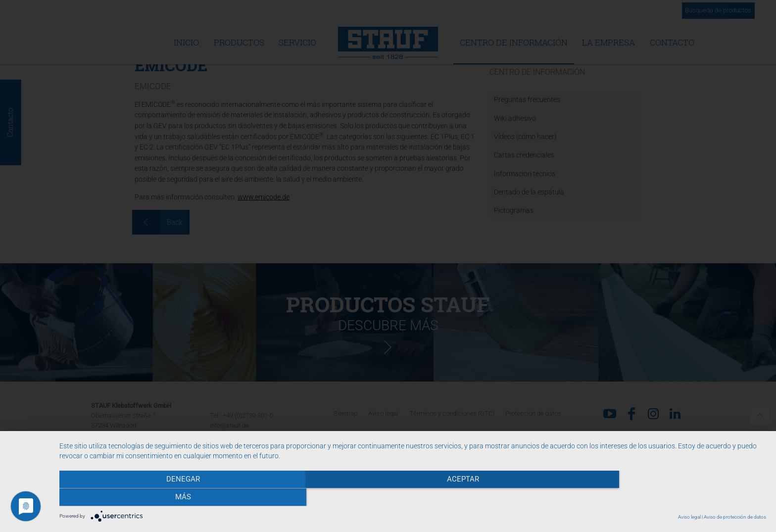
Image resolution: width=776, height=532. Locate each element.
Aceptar (412, 498)
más (660, 498)
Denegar (165, 498)
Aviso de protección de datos (735, 517)
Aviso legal (689, 517)
